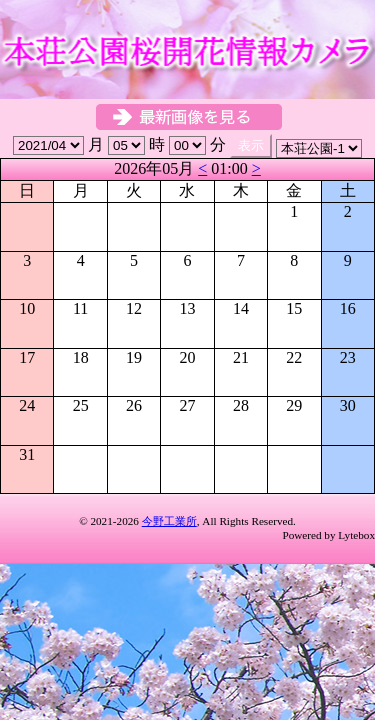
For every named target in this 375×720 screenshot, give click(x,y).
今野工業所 (169, 521)
